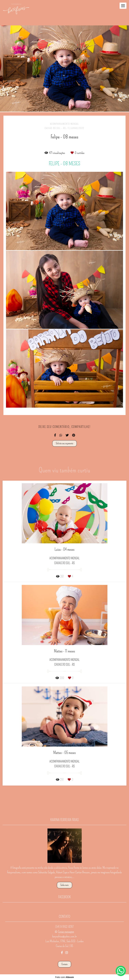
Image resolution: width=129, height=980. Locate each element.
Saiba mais (65, 885)
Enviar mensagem (66, 932)
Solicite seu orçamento (65, 443)
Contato (65, 964)
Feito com (64, 977)
